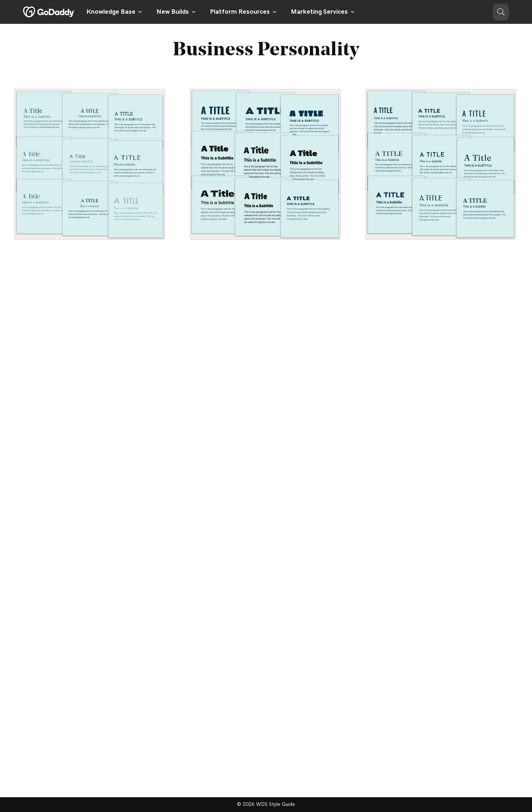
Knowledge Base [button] (114, 12)
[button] (501, 12)
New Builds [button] (176, 12)
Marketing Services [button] (323, 12)
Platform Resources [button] (243, 12)
